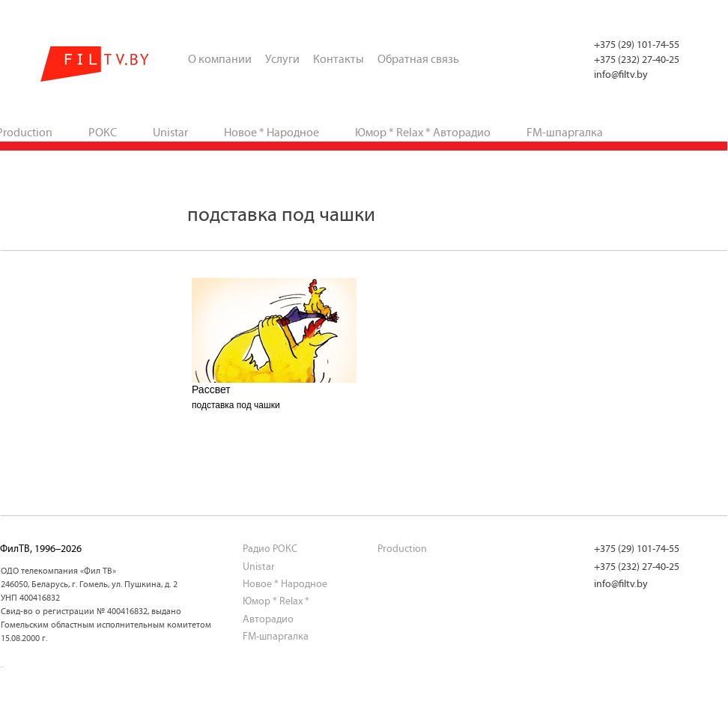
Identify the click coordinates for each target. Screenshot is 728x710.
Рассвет (211, 389)
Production (402, 549)
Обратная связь (418, 59)
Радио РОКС (270, 549)
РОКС (103, 132)
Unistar (170, 132)
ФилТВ (95, 64)
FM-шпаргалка (565, 132)
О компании (220, 59)
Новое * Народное (272, 132)
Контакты (339, 59)
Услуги (282, 59)
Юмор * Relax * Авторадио (423, 132)
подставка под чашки (236, 405)
